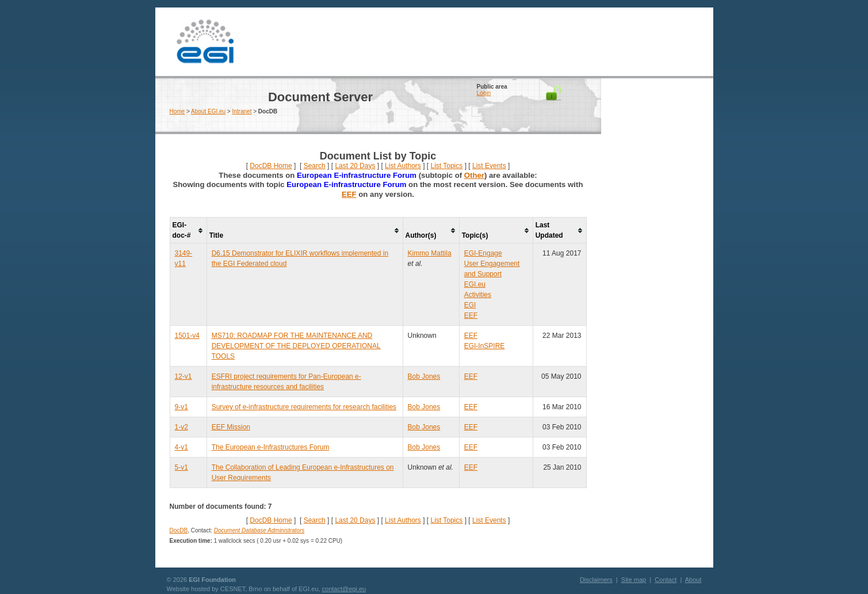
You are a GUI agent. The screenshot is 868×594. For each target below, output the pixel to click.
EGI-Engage (483, 253)
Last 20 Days (355, 166)
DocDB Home (271, 166)
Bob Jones (424, 376)
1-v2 (181, 427)
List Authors (403, 166)
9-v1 (181, 407)
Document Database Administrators (259, 530)
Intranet (242, 111)
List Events (489, 166)
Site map (634, 580)
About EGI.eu (208, 111)
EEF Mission (231, 427)
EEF (349, 194)
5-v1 (181, 467)
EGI (205, 42)
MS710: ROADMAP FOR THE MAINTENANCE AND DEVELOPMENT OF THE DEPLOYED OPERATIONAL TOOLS (296, 346)
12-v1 (183, 376)
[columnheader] (188, 231)
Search (315, 166)
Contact (666, 580)
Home (177, 111)
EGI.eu (475, 284)
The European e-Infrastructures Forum (271, 447)
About (693, 580)
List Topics (446, 166)
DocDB (179, 530)
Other (474, 175)
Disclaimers (596, 580)
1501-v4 (187, 336)
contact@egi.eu (344, 589)
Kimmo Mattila (430, 253)
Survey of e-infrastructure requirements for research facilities (304, 407)
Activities (478, 295)
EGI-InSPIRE (485, 346)
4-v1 (181, 447)
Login (484, 93)
